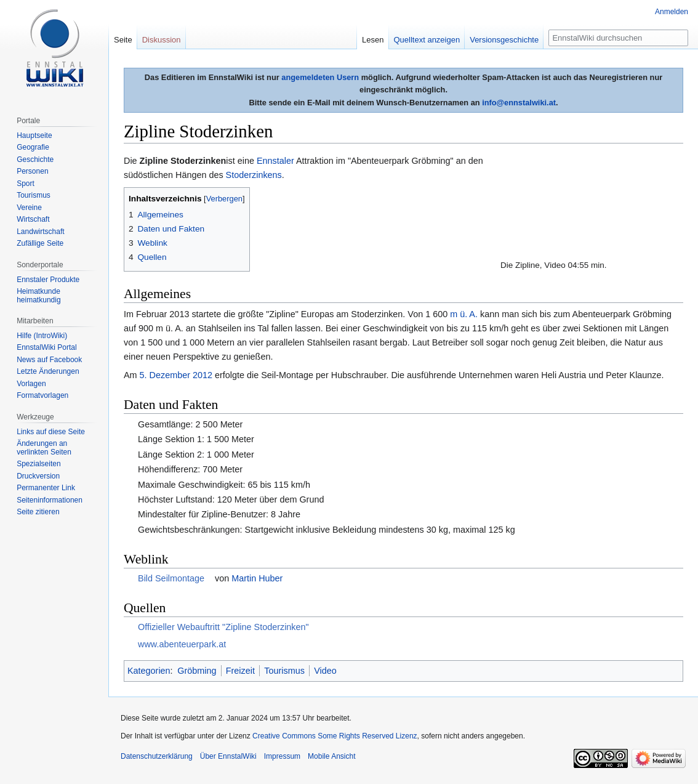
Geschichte (35, 160)
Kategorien (149, 671)
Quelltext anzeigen (427, 40)
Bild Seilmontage (171, 578)
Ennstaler (275, 161)
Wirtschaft (33, 219)
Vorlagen (31, 384)
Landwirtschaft (40, 232)
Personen (32, 171)
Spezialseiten (38, 464)
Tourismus (284, 671)
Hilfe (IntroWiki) (42, 336)
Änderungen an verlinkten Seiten (44, 448)
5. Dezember (165, 375)
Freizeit (240, 671)
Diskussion (162, 40)
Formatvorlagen (42, 395)
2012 (203, 375)
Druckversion (38, 476)
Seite (123, 40)
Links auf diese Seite (51, 432)
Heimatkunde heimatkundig (38, 296)
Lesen (373, 40)
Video (325, 671)
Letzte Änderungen (48, 371)
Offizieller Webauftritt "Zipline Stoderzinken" (223, 627)
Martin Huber (257, 578)
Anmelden (672, 12)
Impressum (282, 756)
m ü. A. (464, 314)
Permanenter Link (46, 488)
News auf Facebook (49, 360)
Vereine (29, 208)
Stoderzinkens (254, 175)
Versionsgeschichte (504, 40)
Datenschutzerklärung (157, 756)
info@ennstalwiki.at (519, 103)
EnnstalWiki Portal (46, 347)
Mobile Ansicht (331, 756)
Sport (26, 184)
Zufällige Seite (40, 243)
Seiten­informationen (50, 500)
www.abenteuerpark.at (182, 644)
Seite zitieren (38, 512)
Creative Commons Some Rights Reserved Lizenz (335, 736)
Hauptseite (34, 135)
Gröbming (197, 671)
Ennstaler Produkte (48, 280)
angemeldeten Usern (320, 77)
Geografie (33, 147)
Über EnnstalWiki (228, 756)
